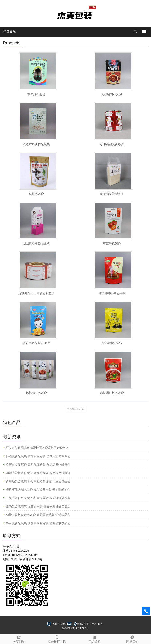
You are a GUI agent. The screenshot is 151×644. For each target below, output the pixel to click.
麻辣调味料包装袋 (112, 393)
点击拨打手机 (57, 639)
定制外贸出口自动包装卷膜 (36, 293)
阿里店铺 (132, 639)
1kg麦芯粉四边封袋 (36, 244)
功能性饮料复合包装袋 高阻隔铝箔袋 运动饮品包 (38, 515)
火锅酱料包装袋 (112, 94)
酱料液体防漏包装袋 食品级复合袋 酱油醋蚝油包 (38, 490)
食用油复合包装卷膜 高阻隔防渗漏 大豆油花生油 (38, 481)
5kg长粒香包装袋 (112, 194)
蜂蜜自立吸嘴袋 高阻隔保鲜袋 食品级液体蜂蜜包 (38, 464)
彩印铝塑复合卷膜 (112, 144)
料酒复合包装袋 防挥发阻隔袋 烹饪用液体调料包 (38, 456)
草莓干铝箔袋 (112, 244)
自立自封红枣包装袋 (112, 293)
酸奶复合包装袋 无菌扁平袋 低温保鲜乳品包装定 (38, 506)
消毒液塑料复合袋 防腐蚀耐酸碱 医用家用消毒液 (38, 473)
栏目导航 (9, 32)
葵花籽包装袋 (36, 94)
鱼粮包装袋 (36, 194)
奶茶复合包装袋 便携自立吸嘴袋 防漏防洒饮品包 (38, 523)
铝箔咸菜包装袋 (36, 393)
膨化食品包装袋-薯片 (36, 343)
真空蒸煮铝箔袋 (112, 343)
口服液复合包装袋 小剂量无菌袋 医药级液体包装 (38, 498)
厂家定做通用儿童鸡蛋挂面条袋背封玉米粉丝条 (37, 448)
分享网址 (19, 639)
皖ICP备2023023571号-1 (75, 628)
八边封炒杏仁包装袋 (36, 144)
